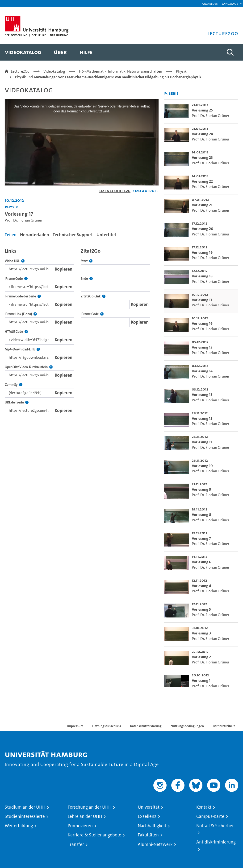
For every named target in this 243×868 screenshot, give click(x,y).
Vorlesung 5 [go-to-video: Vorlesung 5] (201, 609)
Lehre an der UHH (85, 816)
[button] (230, 4)
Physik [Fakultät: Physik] (11, 207)
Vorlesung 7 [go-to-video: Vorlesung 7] (201, 538)
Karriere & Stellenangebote (94, 835)
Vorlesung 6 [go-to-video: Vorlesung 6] (201, 562)
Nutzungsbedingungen (187, 726)
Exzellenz (147, 816)
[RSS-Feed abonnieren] (166, 94)
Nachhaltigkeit (152, 826)
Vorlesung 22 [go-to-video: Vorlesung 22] (202, 181)
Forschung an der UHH (90, 807)
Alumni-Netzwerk (155, 844)
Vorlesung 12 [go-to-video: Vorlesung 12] (202, 418)
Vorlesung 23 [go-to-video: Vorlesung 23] (202, 158)
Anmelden (210, 3)
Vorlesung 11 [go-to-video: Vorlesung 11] (202, 442)
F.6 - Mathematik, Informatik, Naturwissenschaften (121, 71)
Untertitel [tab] (106, 235)
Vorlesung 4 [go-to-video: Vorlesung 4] (201, 586)
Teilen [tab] (11, 235)
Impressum (75, 726)
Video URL (15, 261)
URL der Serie (17, 402)
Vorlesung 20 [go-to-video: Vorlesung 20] (203, 229)
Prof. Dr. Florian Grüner (23, 220)
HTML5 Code (16, 332)
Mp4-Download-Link (22, 349)
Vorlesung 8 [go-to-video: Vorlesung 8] (201, 515)
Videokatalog (54, 71)
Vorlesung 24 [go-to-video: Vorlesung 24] (202, 134)
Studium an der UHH (25, 807)
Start (87, 261)
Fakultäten (148, 835)
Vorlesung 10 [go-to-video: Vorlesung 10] (202, 466)
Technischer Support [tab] (73, 235)
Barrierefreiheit (224, 726)
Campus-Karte (210, 816)
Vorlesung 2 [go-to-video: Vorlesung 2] (201, 657)
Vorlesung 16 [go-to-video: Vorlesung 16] (202, 323)
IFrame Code (16, 279)
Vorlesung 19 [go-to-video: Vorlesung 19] (202, 253)
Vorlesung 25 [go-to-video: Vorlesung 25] (202, 110)
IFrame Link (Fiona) (21, 314)
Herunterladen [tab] (35, 235)
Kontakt (204, 807)
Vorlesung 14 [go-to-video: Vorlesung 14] (202, 371)
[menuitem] (23, 52)
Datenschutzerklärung (146, 726)
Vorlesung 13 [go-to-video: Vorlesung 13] (202, 395)
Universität (149, 807)
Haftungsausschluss (107, 726)
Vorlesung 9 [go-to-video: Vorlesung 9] (201, 489)
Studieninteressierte (25, 816)
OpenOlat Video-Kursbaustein (29, 367)
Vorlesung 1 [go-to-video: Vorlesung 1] (201, 681)
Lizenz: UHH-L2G (115, 191)
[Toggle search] (230, 52)
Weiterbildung (19, 826)
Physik (181, 71)
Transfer (76, 844)
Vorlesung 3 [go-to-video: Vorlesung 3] (201, 633)
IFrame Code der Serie (23, 296)
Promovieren (80, 826)
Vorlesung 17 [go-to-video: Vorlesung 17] (202, 300)
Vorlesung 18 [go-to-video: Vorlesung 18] (202, 276)
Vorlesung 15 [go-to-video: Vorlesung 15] (202, 347)
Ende (87, 279)
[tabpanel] (82, 331)
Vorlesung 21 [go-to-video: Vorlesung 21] (202, 205)
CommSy (14, 385)
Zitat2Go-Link (93, 296)
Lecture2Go (20, 71)
